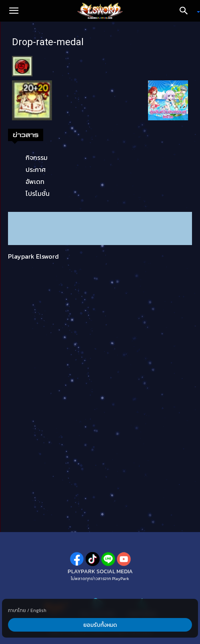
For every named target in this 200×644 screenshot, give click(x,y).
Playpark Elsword (33, 256)
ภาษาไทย (17, 610)
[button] (14, 11)
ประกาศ (36, 169)
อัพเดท (35, 181)
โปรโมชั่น (38, 193)
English (38, 610)
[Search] (186, 11)
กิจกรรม (37, 158)
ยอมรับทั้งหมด (100, 625)
